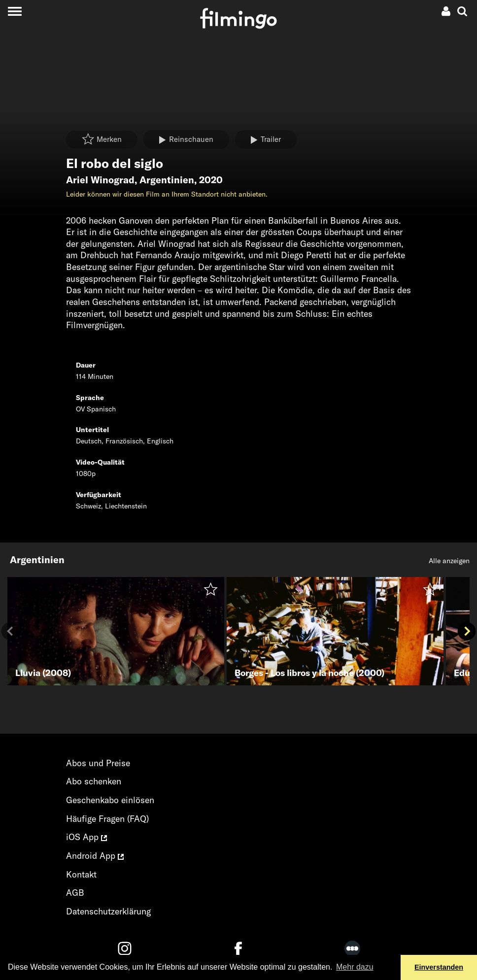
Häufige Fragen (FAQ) (107, 819)
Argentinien (167, 180)
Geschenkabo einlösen (110, 800)
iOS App (86, 837)
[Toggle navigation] (15, 11)
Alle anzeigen (449, 561)
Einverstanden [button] (439, 967)
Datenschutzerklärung (108, 911)
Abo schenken (94, 781)
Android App (95, 856)
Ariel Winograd (100, 180)
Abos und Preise (98, 763)
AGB (75, 893)
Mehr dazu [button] (355, 967)
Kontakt (81, 874)
